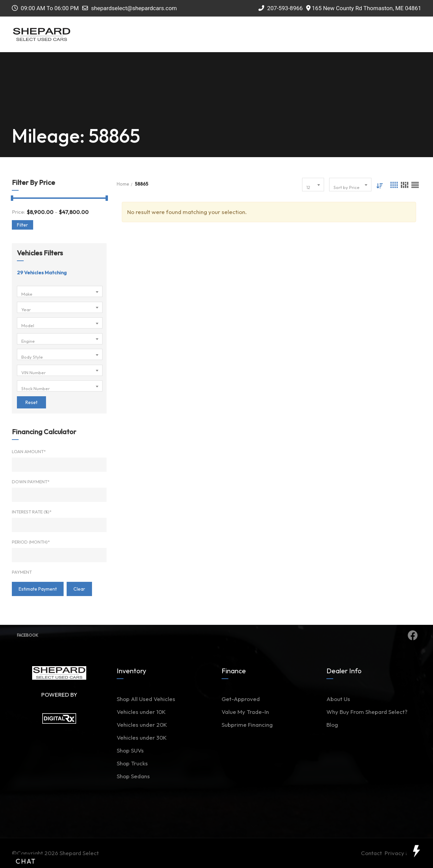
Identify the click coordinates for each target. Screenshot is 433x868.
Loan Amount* (29, 451)
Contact (373, 853)
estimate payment (38, 589)
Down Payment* (31, 482)
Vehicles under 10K (141, 712)
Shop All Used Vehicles (146, 699)
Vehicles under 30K (142, 737)
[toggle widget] (416, 851)
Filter (22, 225)
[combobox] (60, 291)
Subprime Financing (247, 725)
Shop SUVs (130, 750)
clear (79, 589)
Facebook (217, 635)
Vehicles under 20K (142, 725)
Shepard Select (79, 853)
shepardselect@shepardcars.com (134, 8)
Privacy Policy (403, 853)
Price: (18, 212)
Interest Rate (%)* (32, 512)
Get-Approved (241, 699)
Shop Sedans (133, 776)
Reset (31, 402)
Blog (332, 725)
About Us (338, 699)
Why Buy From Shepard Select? (367, 712)
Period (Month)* (31, 542)
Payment (22, 572)
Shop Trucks (132, 763)
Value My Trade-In (245, 712)
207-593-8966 (281, 8)
